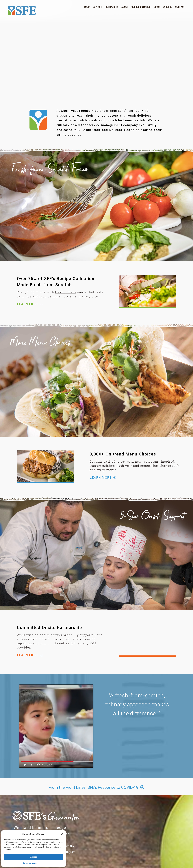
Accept (34, 857)
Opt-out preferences (30, 863)
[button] (62, 834)
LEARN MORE (30, 304)
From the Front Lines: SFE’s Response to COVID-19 (96, 787)
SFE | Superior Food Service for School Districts (22, 11)
